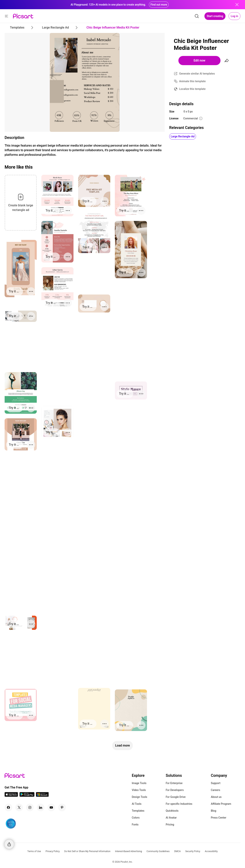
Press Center (218, 818)
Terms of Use (34, 851)
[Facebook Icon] (8, 807)
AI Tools (137, 804)
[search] (197, 16)
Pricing (170, 825)
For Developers (175, 790)
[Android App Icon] (27, 796)
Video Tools (139, 790)
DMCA (177, 851)
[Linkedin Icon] (41, 807)
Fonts (135, 825)
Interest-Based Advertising (129, 851)
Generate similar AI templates (197, 74)
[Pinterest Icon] (62, 807)
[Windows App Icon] (42, 796)
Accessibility (211, 851)
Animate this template (192, 81)
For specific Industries (179, 804)
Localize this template (192, 89)
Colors (136, 818)
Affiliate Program (221, 804)
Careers (215, 790)
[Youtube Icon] (51, 807)
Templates (138, 811)
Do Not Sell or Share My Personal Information (87, 851)
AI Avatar (171, 818)
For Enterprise (174, 783)
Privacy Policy (53, 851)
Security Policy (193, 851)
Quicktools (172, 811)
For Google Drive (176, 797)
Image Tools (139, 783)
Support (216, 783)
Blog (213, 811)
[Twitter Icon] (19, 807)
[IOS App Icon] (11, 796)
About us (216, 797)
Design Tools (139, 797)
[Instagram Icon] (30, 807)
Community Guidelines (158, 851)
